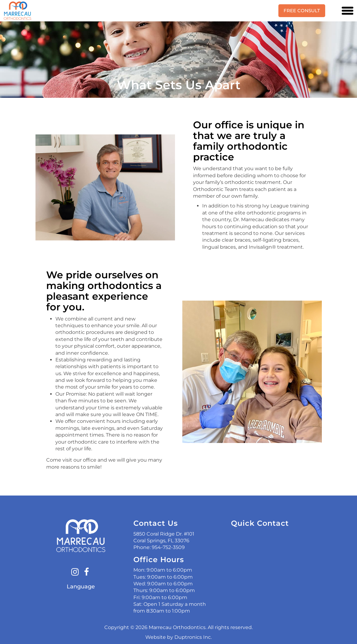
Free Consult (302, 11)
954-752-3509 (168, 547)
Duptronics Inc (193, 637)
